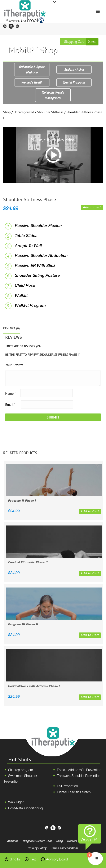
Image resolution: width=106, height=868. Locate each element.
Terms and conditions (65, 848)
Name (10, 393)
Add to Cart (90, 512)
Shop (7, 112)
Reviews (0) (12, 328)
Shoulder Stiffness (50, 112)
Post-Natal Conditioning (25, 809)
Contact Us (74, 841)
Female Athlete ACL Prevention (79, 770)
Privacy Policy (37, 848)
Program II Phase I (22, 501)
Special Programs (74, 82)
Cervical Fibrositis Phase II (28, 563)
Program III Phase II (23, 625)
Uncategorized (24, 112)
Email (10, 404)
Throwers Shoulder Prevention (79, 776)
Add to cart (92, 208)
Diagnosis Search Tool (37, 841)
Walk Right (16, 802)
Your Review (14, 365)
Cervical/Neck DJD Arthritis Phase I (34, 686)
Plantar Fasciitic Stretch (74, 792)
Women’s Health (32, 82)
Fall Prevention (67, 786)
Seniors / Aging (74, 70)
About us (13, 841)
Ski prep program (21, 770)
